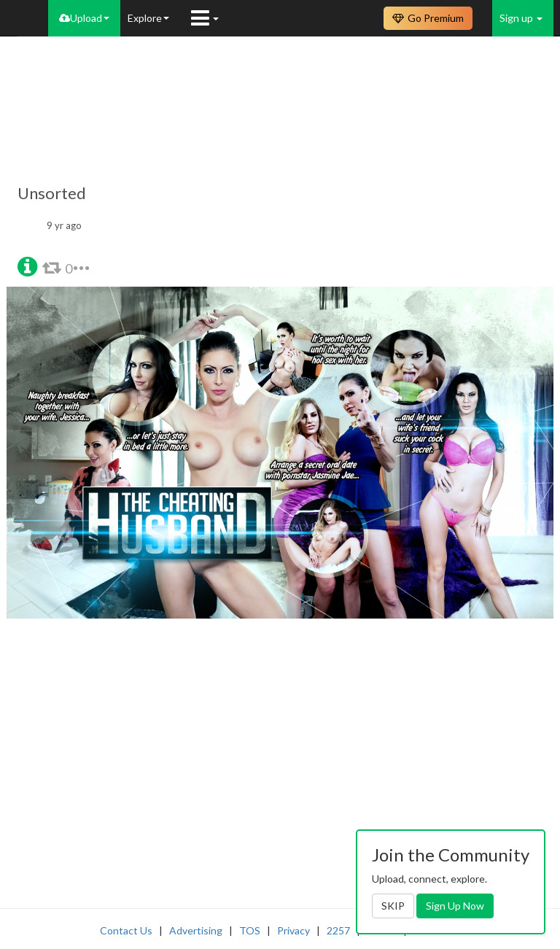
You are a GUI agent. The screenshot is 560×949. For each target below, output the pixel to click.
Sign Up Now (455, 906)
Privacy (293, 930)
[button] (27, 265)
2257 (338, 930)
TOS (250, 930)
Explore (148, 18)
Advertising (196, 930)
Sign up (521, 18)
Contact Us (126, 930)
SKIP (393, 906)
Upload (84, 18)
